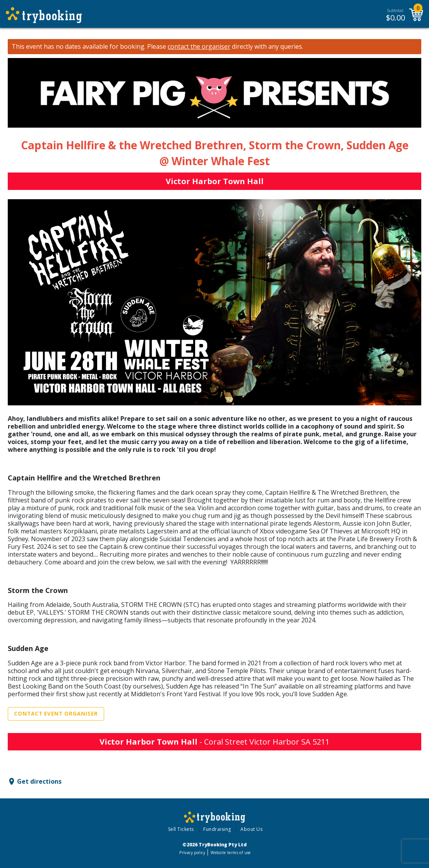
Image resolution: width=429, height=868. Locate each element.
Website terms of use (231, 853)
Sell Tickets (181, 829)
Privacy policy (192, 853)
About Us (251, 829)
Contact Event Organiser (56, 714)
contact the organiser (199, 47)
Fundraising (217, 829)
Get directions (39, 781)
